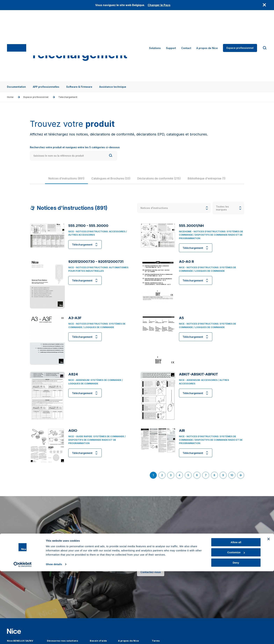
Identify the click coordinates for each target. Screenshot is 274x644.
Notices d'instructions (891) (72, 183)
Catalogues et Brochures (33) (116, 183)
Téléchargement (85, 249)
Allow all (236, 615)
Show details (54, 637)
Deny (236, 635)
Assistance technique (113, 87)
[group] (72, 183)
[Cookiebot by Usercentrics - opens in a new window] (23, 637)
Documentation (16, 87)
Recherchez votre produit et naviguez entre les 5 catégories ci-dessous (75, 151)
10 (233, 476)
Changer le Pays (159, 5)
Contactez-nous (151, 580)
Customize (236, 625)
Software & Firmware (79, 87)
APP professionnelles (46, 87)
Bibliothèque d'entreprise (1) (212, 183)
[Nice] (17, 27)
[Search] (111, 160)
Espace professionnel (240, 27)
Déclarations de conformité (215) (164, 183)
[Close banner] (269, 612)
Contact (186, 27)
